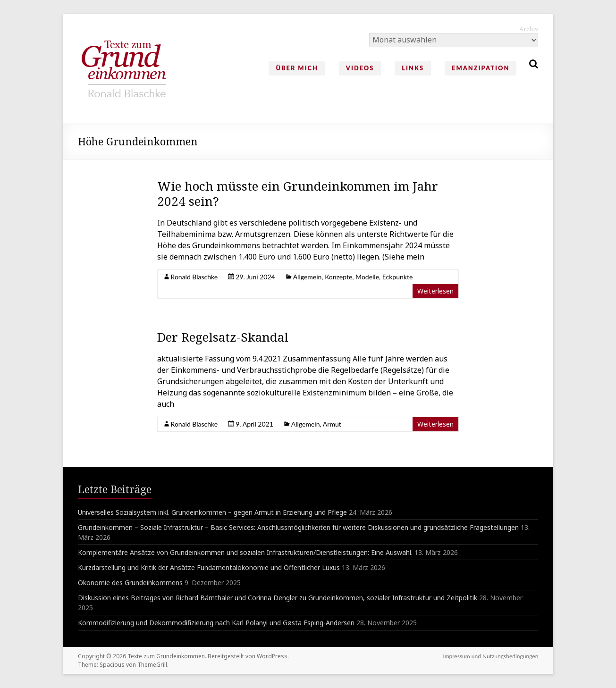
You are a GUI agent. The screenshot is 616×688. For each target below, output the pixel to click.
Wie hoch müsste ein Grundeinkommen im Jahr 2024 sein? (298, 193)
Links (413, 68)
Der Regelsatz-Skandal (223, 337)
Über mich (297, 68)
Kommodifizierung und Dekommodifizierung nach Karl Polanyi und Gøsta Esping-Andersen (216, 623)
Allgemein (308, 277)
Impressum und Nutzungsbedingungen (490, 656)
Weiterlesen (435, 291)
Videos (360, 68)
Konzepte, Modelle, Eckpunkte (369, 277)
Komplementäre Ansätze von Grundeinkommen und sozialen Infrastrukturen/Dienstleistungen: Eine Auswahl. (245, 552)
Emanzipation (481, 68)
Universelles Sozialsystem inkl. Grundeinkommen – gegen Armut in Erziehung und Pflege (212, 512)
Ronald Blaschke (194, 277)
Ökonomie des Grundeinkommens (130, 583)
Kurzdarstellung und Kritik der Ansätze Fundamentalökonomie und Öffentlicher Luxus (209, 567)
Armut (332, 424)
